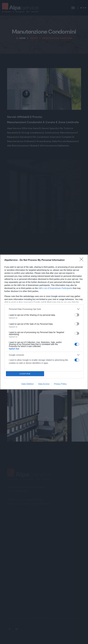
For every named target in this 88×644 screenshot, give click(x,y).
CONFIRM (25, 374)
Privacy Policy (60, 384)
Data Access (44, 384)
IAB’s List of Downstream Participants (55, 288)
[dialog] (44, 322)
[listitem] (44, 309)
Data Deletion (28, 384)
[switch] (77, 315)
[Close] (82, 260)
